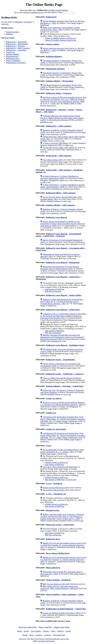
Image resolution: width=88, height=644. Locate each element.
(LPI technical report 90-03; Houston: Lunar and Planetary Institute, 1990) (63, 99)
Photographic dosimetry (55, 69)
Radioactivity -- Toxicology (16, 50)
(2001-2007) (56, 584)
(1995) (62, 224)
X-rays (49, 446)
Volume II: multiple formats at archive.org (61, 40)
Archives (48, 635)
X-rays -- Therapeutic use (56, 494)
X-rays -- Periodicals (54, 483)
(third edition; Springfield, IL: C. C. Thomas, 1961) (62, 451)
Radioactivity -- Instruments (16, 42)
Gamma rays (51, 413)
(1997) (63, 316)
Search (26, 631)
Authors (46, 631)
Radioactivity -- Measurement (17, 44)
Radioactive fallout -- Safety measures (61, 193)
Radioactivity (51, 17)
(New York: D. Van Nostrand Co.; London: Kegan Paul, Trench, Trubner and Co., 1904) (62, 517)
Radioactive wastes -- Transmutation (60, 360)
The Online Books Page (44, 5)
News (32, 635)
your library (28, 22)
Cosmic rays (11, 52)
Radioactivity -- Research (15, 46)
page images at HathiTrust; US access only (61, 480)
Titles (53, 631)
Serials (68, 631)
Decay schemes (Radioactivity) (58, 553)
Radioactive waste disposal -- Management (63, 262)
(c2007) (62, 118)
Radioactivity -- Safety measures (18, 48)
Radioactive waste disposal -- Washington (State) (65, 345)
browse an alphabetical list (33, 12)
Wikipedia (18, 22)
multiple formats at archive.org (56, 462)
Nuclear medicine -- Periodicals (58, 580)
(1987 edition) (58, 148)
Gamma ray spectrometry (56, 429)
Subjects (61, 631)
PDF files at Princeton (53, 291)
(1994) (62, 337)
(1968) (63, 186)
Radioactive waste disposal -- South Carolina (64, 295)
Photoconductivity (53, 568)
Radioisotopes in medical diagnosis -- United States (66, 609)
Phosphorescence (12, 56)
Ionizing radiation (12, 54)
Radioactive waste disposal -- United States (63, 310)
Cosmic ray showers (54, 398)
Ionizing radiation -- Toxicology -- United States (65, 386)
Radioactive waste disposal (56, 217)
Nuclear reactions (12, 32)
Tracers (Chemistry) (13, 61)
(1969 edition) (55, 143)
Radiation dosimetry (54, 56)
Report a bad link (45, 627)
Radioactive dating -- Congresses (59, 93)
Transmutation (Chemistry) (16, 63)
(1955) (53, 160)
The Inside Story (59, 635)
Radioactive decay (13, 58)
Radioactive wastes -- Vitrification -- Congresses (65, 374)
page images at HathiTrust (55, 289)
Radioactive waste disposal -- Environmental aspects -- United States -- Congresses (58, 235)
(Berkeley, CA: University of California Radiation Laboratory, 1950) (63, 404)
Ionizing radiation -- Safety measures (61, 205)
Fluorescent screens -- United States (60, 525)
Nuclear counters (53, 44)
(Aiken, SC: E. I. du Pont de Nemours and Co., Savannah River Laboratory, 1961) (62, 302)
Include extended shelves (58, 10)
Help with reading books (28, 627)
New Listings (36, 631)
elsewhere (5, 24)
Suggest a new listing (62, 627)
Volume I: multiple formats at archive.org (60, 38)
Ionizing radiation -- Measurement (60, 81)
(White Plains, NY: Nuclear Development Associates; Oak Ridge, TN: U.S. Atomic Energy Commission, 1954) (63, 419)
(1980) (59, 177)
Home (19, 631)
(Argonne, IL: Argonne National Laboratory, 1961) (63, 545)
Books (25, 635)
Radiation (9, 34)
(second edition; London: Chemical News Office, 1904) (60, 29)
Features (39, 635)
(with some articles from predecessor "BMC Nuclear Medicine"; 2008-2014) (59, 587)
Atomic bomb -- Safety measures (59, 156)
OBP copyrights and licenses (44, 641)
